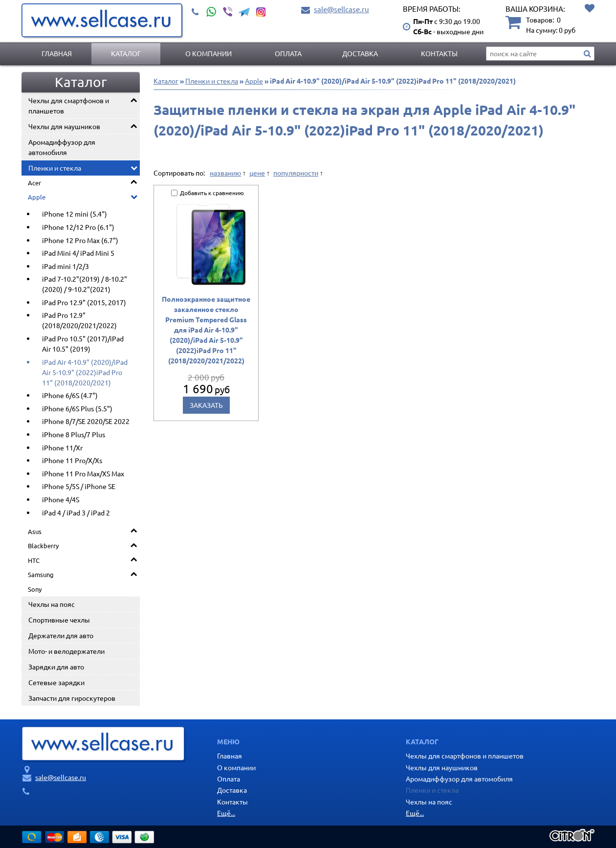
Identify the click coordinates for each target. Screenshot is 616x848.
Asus (35, 531)
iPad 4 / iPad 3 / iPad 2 (76, 513)
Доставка (360, 53)
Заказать (206, 405)
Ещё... (226, 813)
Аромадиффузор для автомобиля (62, 147)
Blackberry (43, 546)
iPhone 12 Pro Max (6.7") (80, 240)
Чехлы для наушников (64, 126)
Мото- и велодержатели (66, 651)
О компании (209, 53)
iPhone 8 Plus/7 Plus (74, 434)
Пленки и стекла (55, 168)
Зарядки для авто (56, 667)
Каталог (126, 53)
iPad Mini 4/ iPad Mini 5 (78, 253)
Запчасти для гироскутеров (72, 698)
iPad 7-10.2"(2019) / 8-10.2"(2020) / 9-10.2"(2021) (85, 284)
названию (225, 173)
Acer (34, 183)
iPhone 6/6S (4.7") (70, 395)
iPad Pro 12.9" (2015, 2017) (84, 302)
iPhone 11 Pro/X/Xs (72, 460)
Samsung (41, 574)
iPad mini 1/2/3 (66, 266)
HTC (34, 560)
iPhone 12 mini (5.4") (75, 214)
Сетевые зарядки (56, 682)
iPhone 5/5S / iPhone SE (79, 486)
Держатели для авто (61, 635)
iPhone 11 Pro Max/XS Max (83, 473)
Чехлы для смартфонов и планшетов (69, 105)
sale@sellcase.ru (341, 9)
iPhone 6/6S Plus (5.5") (77, 408)
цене (257, 173)
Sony (35, 589)
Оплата (288, 53)
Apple (37, 197)
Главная (57, 53)
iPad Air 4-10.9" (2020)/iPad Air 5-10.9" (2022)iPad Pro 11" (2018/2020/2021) (85, 372)
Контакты (439, 53)
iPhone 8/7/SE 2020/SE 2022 (86, 421)
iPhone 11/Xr (62, 447)
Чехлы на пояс (52, 604)
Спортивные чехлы (59, 620)
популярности (296, 173)
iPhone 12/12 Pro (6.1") (78, 227)
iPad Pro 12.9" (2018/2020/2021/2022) (79, 320)
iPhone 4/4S (61, 499)
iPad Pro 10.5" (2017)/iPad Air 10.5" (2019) (83, 344)
